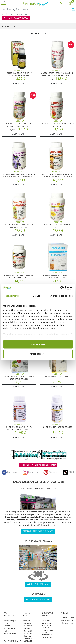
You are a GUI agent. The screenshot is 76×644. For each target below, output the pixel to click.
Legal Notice (67, 620)
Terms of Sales (68, 618)
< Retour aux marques (16, 18)
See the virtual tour (38, 584)
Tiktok (69, 472)
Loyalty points (11, 633)
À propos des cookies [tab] (62, 296)
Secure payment (28, 622)
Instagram (30, 472)
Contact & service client (29, 632)
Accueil (5, 14)
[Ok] (74, 10)
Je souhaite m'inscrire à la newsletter (38, 465)
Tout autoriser (38, 344)
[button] (61, 4)
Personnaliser (38, 354)
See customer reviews (38, 600)
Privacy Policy (68, 623)
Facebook (9, 472)
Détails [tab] (37, 296)
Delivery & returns (28, 627)
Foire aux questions (28, 637)
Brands (13, 14)
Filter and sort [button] (38, 34)
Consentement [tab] (13, 296)
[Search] (36, 10)
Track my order (9, 624)
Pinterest (50, 472)
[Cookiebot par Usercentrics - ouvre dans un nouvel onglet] (60, 288)
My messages (11, 621)
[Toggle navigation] (3, 3)
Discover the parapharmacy (38, 531)
